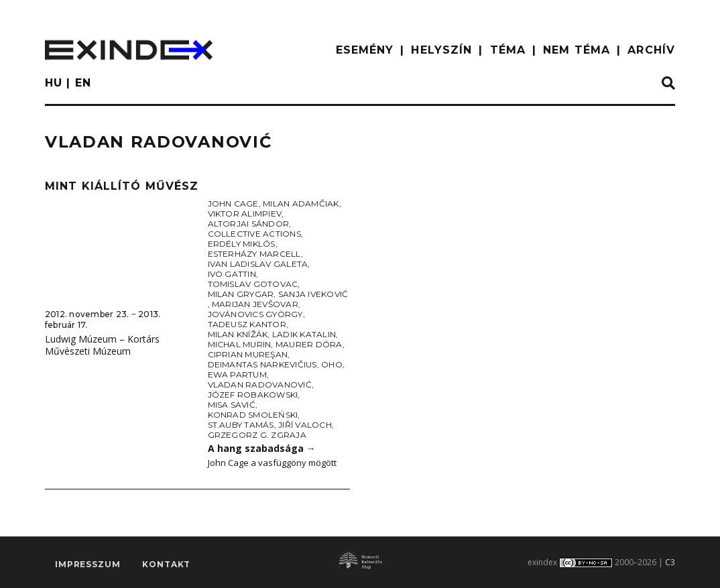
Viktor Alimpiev (245, 214)
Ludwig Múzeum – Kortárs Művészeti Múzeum (102, 345)
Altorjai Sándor (249, 224)
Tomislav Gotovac (253, 284)
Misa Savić (232, 405)
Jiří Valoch (305, 425)
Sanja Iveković (313, 294)
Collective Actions (254, 234)
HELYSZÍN (441, 50)
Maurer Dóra (309, 344)
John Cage (233, 203)
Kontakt (166, 565)
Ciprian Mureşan (248, 354)
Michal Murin (240, 344)
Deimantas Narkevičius (262, 364)
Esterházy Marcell (254, 254)
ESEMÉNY (365, 50)
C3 (670, 562)
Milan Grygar (241, 294)
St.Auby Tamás (241, 425)
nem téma (577, 50)
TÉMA (508, 50)
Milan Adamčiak (301, 203)
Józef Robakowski (253, 395)
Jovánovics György (255, 314)
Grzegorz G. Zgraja (257, 435)
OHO (332, 364)
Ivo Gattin (232, 274)
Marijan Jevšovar (255, 304)
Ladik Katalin (304, 334)
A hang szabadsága (262, 448)
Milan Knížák (238, 334)
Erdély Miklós (242, 244)
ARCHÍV (651, 50)
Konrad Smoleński (253, 415)
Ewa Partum (237, 374)
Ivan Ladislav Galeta (258, 264)
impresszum (87, 565)
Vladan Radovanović (260, 385)
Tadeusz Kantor (247, 324)
